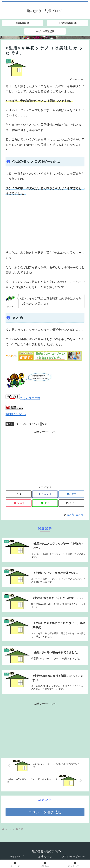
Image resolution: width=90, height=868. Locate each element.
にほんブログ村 (23, 398)
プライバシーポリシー (73, 856)
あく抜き (22, 424)
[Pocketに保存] (19, 503)
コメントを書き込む (45, 812)
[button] (71, 503)
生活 (10, 424)
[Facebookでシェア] (45, 494)
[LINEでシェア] (45, 503)
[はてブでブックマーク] (71, 494)
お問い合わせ (45, 856)
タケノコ (35, 424)
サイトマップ (17, 856)
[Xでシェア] (19, 494)
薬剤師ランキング (16, 414)
